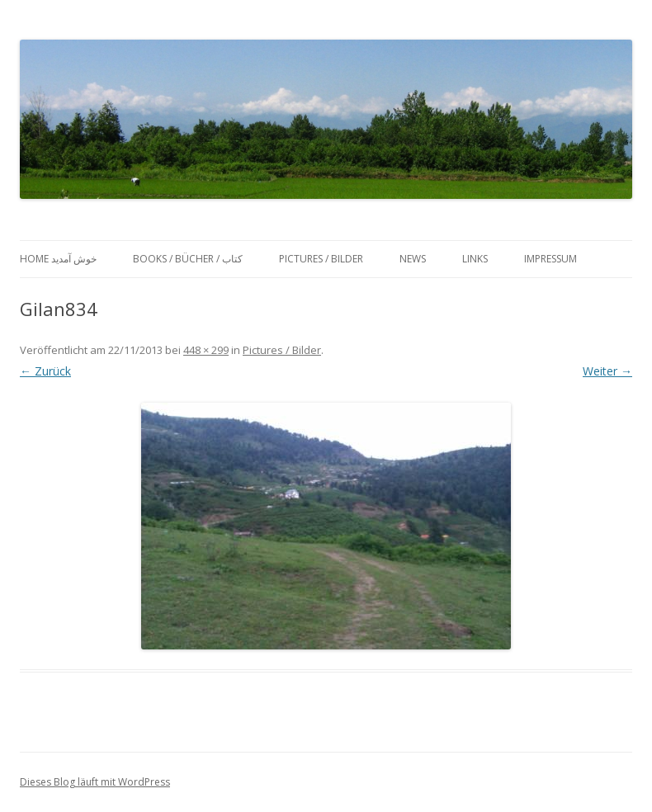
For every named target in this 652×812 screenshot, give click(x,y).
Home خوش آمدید (58, 259)
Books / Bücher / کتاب (188, 259)
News (413, 259)
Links (475, 259)
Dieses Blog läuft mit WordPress (95, 782)
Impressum (550, 259)
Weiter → (607, 371)
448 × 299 (206, 350)
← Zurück (45, 371)
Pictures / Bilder (321, 259)
